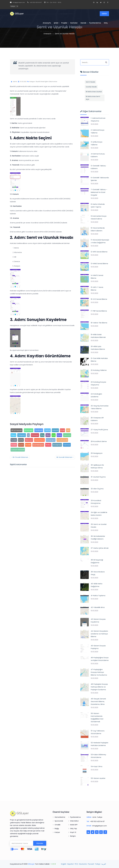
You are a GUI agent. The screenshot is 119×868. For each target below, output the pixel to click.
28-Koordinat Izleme (99, 441)
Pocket (14, 445)
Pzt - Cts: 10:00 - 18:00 (53, 2)
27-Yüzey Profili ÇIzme (99, 430)
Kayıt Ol (73, 832)
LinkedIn (55, 430)
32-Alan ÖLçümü (97, 489)
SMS (68, 430)
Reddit (28, 445)
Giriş (106, 23)
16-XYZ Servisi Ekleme (99, 299)
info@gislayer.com (17, 2)
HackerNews (39, 440)
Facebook (39, 430)
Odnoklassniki (62, 440)
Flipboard (29, 440)
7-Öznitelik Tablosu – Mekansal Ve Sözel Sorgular (99, 192)
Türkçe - (98, 864)
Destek (83, 23)
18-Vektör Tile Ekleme (99, 323)
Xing (42, 435)
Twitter (47, 430)
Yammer (67, 445)
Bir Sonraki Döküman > (65, 457)
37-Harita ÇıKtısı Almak (100, 548)
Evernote (67, 435)
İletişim (73, 836)
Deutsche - (84, 864)
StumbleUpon (38, 445)
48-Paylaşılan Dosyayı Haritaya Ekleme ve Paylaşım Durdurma (99, 687)
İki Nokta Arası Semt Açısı (93, 98)
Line (54, 435)
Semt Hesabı (90, 82)
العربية (104, 864)
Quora (21, 445)
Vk (28, 435)
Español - (71, 864)
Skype (13, 435)
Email (62, 430)
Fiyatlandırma (95, 23)
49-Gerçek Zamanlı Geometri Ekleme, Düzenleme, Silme (98, 701)
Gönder (40, 843)
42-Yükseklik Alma (98, 607)
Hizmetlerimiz (60, 817)
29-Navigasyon (97, 453)
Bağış (57, 828)
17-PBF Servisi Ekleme (99, 311)
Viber (48, 435)
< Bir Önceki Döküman (20, 457)
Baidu (59, 435)
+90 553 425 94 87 (34, 2)
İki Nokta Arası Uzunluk (94, 92)
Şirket (56, 23)
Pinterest (35, 435)
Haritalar (74, 23)
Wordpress (57, 445)
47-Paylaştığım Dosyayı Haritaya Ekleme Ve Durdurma (99, 672)
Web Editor (74, 821)
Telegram (22, 435)
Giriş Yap (74, 828)
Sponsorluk (59, 821)
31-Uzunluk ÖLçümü (98, 477)
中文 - (77, 864)
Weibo (48, 445)
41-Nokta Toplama (98, 596)
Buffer (21, 440)
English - (64, 864)
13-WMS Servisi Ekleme (99, 264)
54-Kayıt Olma (97, 766)
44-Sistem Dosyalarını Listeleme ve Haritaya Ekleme (99, 634)
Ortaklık (57, 825)
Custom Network (18, 450)
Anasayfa (47, 23)
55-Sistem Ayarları (98, 778)
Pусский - (92, 864)
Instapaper (51, 440)
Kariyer (57, 832)
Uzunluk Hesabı (91, 87)
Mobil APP (74, 825)
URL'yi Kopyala (16, 430)
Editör (104, 14)
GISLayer (31, 864)
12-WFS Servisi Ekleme (99, 252)
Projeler (64, 23)
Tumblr (14, 440)
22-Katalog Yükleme (99, 370)
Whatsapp (29, 430)
